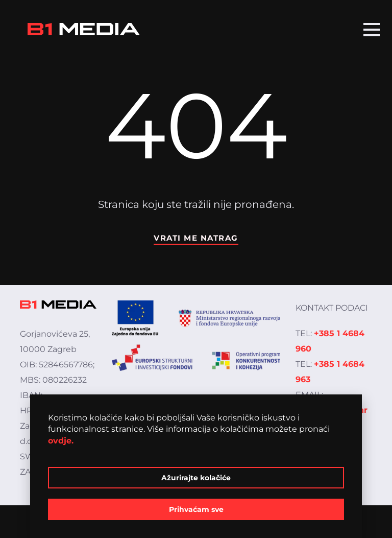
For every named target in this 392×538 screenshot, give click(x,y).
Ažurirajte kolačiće (196, 478)
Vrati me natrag (196, 238)
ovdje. (61, 441)
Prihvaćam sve (196, 509)
